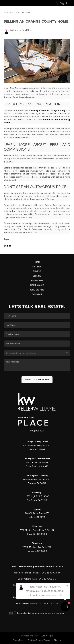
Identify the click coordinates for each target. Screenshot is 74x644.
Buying (37, 273)
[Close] (67, 614)
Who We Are (37, 291)
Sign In (62, 3)
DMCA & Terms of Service (39, 640)
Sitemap (58, 640)
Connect (37, 296)
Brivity (35, 636)
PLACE (59, 568)
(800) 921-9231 (37, 432)
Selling (7, 246)
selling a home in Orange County (48, 111)
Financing (37, 282)
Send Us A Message (37, 381)
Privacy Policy (18, 640)
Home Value (37, 286)
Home (37, 263)
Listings (37, 268)
